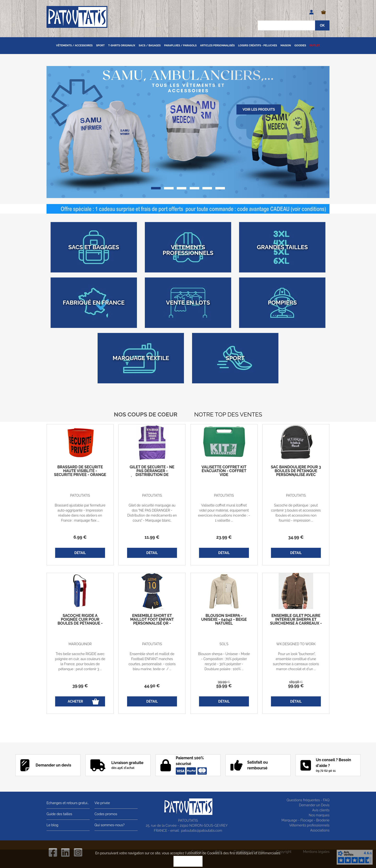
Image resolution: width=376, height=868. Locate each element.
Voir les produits (259, 109)
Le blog (52, 825)
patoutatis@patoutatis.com (202, 831)
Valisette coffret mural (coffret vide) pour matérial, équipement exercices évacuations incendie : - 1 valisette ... (224, 513)
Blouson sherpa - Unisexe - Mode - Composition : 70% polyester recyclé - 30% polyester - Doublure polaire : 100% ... (224, 661)
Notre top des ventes (228, 414)
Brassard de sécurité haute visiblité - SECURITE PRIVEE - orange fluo (80, 473)
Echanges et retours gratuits (68, 803)
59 (224, 686)
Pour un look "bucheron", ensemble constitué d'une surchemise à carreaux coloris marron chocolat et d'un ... (296, 661)
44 (152, 686)
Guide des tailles (59, 814)
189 (296, 682)
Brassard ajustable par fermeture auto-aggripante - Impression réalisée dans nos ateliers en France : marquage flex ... (80, 513)
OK (188, 861)
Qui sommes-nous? (109, 825)
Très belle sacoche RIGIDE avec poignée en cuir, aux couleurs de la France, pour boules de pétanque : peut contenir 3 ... (80, 661)
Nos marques (319, 815)
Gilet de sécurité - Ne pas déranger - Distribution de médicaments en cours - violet (152, 475)
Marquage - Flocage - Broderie (305, 820)
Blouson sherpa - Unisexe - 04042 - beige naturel (224, 620)
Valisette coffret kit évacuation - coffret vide (224, 471)
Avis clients (321, 810)
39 (80, 686)
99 (224, 682)
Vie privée (102, 803)
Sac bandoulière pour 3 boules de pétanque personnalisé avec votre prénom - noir (296, 473)
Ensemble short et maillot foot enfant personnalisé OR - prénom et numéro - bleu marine (152, 623)
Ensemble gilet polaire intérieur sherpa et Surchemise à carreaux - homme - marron (296, 621)
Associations (320, 830)
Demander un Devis (314, 805)
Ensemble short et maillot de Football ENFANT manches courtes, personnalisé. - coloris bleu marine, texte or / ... (152, 661)
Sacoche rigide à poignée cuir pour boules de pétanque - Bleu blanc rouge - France (80, 623)
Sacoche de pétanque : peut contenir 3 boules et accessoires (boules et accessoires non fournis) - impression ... (296, 513)
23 (224, 537)
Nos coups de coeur (146, 414)
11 (152, 537)
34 (296, 537)
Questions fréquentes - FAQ (308, 800)
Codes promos (106, 814)
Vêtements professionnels (309, 825)
